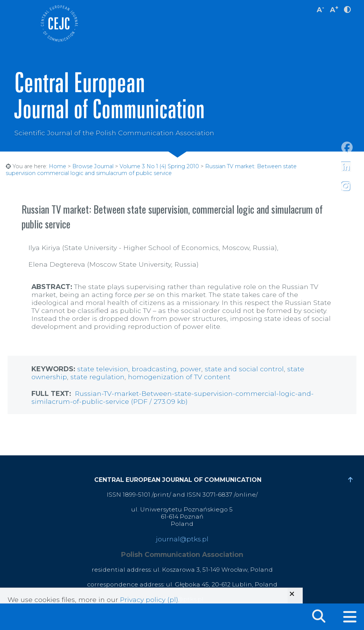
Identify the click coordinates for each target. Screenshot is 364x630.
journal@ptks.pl (182, 539)
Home (58, 166)
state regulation (97, 377)
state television (103, 369)
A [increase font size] (334, 9)
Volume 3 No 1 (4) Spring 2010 (159, 166)
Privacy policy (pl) (149, 600)
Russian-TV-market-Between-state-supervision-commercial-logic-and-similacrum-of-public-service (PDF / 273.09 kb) (173, 397)
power (191, 369)
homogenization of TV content (179, 377)
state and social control (244, 369)
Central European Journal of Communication (59, 23)
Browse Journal (93, 166)
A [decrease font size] (320, 9)
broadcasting (154, 369)
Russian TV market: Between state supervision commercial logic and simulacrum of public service (151, 170)
